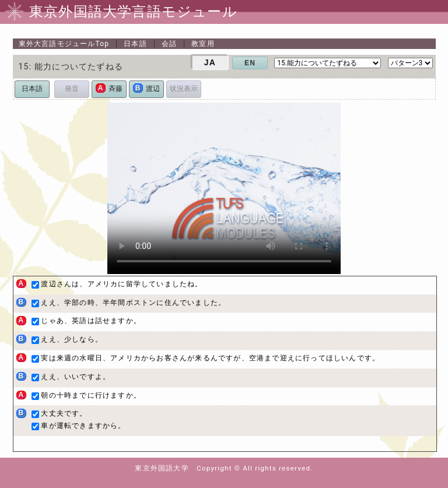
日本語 (135, 44)
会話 (169, 44)
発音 (72, 89)
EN (250, 63)
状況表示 (184, 89)
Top (64, 44)
